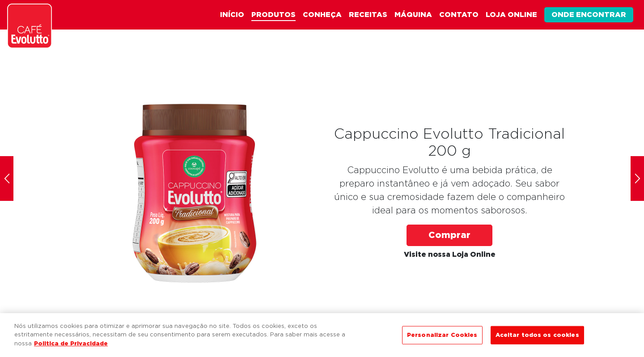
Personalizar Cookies (442, 337)
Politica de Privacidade (71, 346)
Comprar (449, 235)
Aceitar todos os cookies (537, 337)
